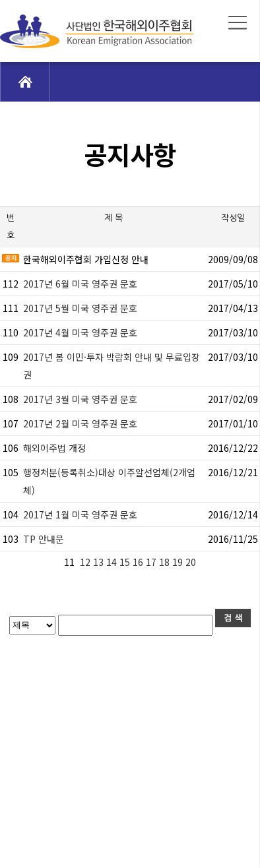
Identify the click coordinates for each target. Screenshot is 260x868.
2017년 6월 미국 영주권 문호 (80, 284)
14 (113, 562)
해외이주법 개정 (54, 448)
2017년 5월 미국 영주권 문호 (80, 308)
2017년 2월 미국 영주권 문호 (80, 423)
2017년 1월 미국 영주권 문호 (80, 514)
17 (152, 562)
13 (100, 562)
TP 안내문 (44, 539)
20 (192, 562)
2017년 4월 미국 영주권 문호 (80, 332)
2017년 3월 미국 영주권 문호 (80, 399)
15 (126, 562)
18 (166, 562)
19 (179, 562)
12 (85, 562)
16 (139, 562)
